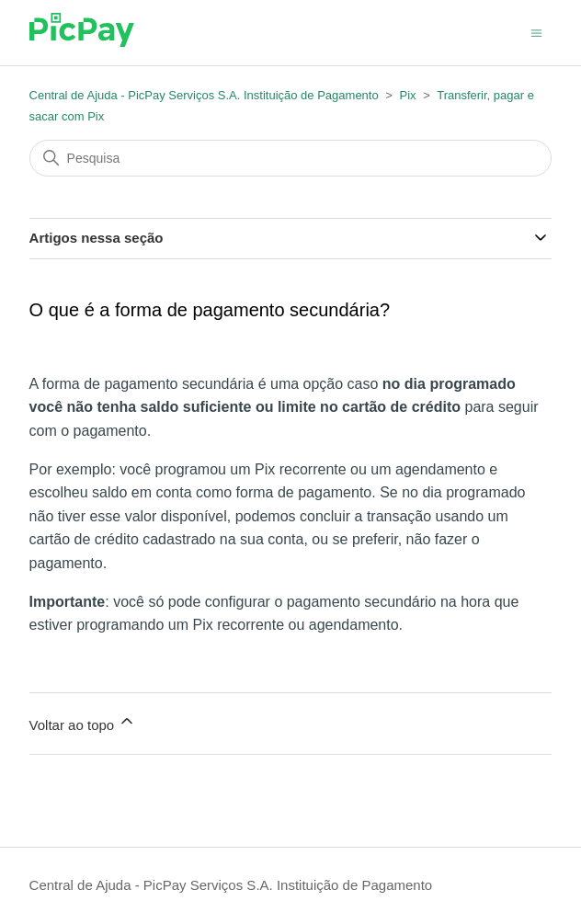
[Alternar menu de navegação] (536, 32)
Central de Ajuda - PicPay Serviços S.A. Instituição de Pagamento (204, 95)
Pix (408, 95)
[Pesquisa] (291, 158)
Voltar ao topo (83, 722)
